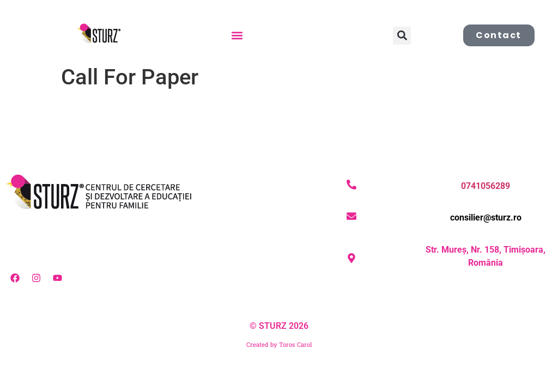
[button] (237, 36)
